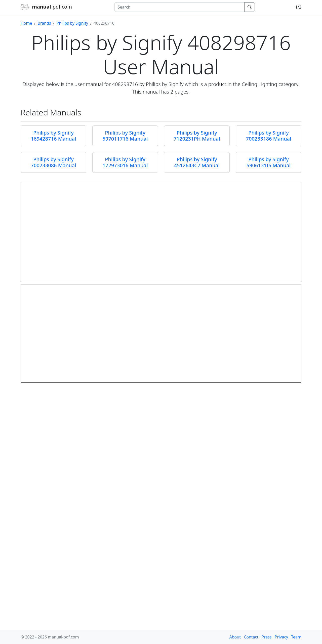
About (235, 637)
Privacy (281, 637)
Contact (251, 637)
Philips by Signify (72, 23)
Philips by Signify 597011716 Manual (125, 136)
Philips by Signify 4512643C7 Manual (197, 162)
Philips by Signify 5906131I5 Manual (269, 162)
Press (266, 637)
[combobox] (179, 7)
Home (26, 23)
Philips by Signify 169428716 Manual (54, 136)
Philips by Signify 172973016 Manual (125, 162)
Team (296, 637)
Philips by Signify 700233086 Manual (54, 162)
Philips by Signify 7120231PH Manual (197, 136)
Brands (44, 23)
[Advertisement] (161, 592)
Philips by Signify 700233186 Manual (269, 136)
